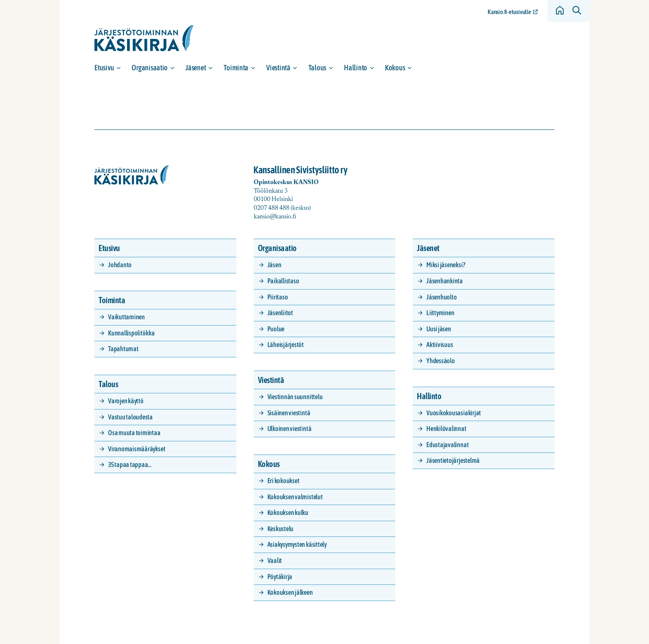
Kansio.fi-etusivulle (509, 12)
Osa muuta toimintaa (134, 433)
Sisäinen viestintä (289, 413)
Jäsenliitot (280, 313)
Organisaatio (150, 68)
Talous (317, 68)
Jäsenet (196, 68)
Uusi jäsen (439, 329)
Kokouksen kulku (288, 512)
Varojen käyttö (126, 401)
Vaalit (275, 560)
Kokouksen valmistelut (295, 497)
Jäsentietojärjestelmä (453, 460)
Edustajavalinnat (447, 445)
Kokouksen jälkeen (290, 592)
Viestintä (278, 68)
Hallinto (356, 68)
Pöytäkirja (280, 577)
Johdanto (120, 265)
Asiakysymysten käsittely (297, 544)
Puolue (276, 329)
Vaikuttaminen (126, 317)
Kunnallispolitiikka (131, 333)
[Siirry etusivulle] (144, 38)
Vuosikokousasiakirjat (454, 413)
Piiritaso (278, 297)
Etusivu (104, 68)
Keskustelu (281, 529)
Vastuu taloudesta (130, 417)
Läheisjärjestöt (286, 345)
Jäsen (274, 265)
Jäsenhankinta (445, 281)
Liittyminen (440, 313)
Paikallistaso (283, 281)
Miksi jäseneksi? (446, 265)
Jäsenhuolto (441, 297)
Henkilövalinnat (446, 429)
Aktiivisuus (440, 345)
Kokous (395, 68)
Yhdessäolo (441, 361)
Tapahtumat (123, 349)
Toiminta (236, 68)
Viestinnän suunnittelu (295, 397)
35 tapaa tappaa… (130, 464)
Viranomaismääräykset (137, 449)
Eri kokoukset (284, 481)
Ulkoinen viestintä (290, 429)
